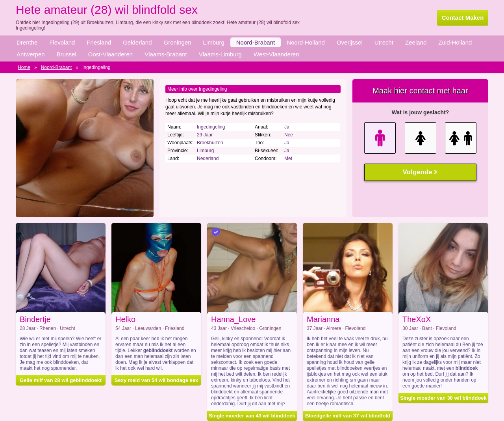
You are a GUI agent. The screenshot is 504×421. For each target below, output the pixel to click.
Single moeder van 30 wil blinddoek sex (443, 399)
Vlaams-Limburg (220, 54)
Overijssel (350, 42)
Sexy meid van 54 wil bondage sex (156, 380)
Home (24, 67)
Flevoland (62, 42)
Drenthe (27, 42)
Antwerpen (31, 54)
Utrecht (384, 42)
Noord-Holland (306, 42)
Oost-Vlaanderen (110, 54)
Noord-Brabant (256, 42)
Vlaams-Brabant (166, 54)
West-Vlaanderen (276, 54)
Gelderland (137, 42)
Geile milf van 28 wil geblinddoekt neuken (61, 381)
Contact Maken (463, 18)
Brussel (67, 54)
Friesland (99, 42)
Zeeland (416, 42)
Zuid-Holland (455, 42)
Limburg (214, 42)
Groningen (178, 42)
